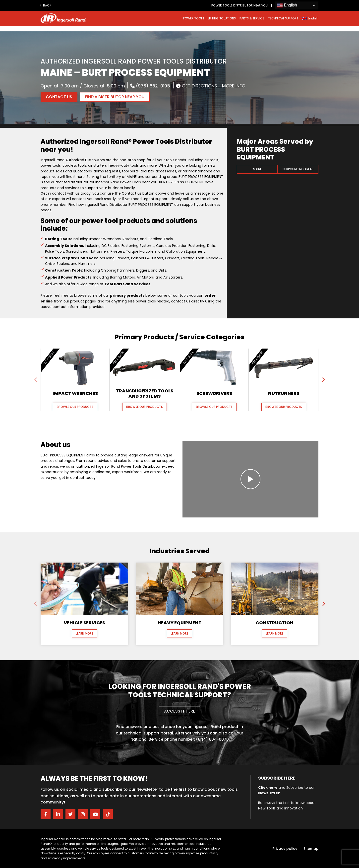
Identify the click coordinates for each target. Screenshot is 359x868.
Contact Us (59, 97)
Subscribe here (277, 778)
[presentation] (36, 380)
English (287, 5)
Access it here (179, 711)
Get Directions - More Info (211, 86)
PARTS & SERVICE (252, 18)
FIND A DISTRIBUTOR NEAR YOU (115, 97)
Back (46, 5)
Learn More (84, 633)
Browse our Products (75, 407)
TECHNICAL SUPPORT (283, 18)
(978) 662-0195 (150, 86)
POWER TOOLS (194, 18)
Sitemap (311, 849)
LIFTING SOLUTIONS (222, 18)
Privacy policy (285, 849)
